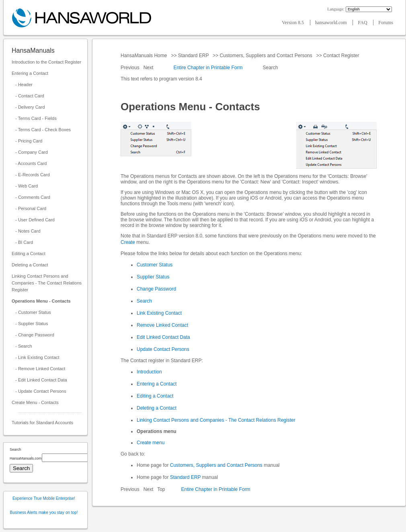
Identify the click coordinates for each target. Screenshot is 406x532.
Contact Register (341, 56)
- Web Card (25, 186)
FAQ (363, 23)
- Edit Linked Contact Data (39, 380)
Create (128, 242)
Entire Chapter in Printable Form (208, 68)
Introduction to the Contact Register (46, 62)
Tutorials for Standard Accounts (42, 423)
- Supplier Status (30, 324)
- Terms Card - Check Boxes (41, 130)
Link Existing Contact (159, 313)
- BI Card (22, 242)
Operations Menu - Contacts (41, 301)
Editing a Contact (29, 254)
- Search (22, 346)
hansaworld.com (332, 23)
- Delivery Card (28, 107)
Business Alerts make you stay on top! (44, 512)
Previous (131, 68)
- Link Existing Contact (36, 357)
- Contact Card (28, 96)
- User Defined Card (33, 220)
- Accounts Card (29, 163)
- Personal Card (29, 208)
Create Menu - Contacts (35, 402)
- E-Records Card (31, 175)
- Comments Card (31, 197)
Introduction (149, 372)
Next (149, 68)
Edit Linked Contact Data (163, 337)
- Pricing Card (27, 141)
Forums (386, 23)
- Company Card (30, 152)
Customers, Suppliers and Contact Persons (266, 56)
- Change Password (33, 335)
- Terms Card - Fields (34, 118)
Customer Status (155, 265)
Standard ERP (193, 56)
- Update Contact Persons (39, 391)
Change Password (156, 289)
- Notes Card (26, 231)
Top (161, 489)
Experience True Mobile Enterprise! (44, 498)
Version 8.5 (293, 23)
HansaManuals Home (145, 56)
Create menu (151, 443)
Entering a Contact (30, 73)
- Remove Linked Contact (38, 369)
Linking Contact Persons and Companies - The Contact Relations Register (47, 283)
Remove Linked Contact (162, 325)
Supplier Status (153, 277)
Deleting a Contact (30, 265)
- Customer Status (31, 312)
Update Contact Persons (163, 349)
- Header (22, 85)
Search (270, 68)
